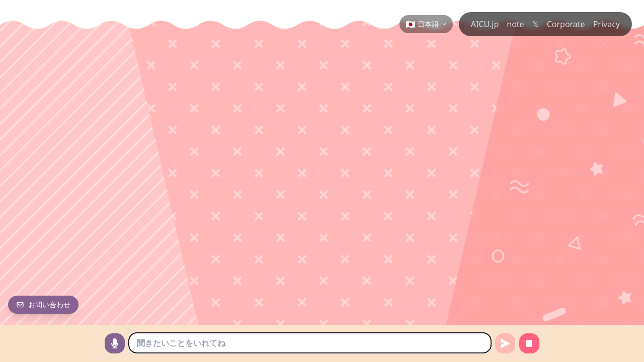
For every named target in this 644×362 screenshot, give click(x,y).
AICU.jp (485, 24)
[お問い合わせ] (43, 305)
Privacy (607, 24)
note (515, 24)
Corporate (566, 24)
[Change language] (426, 24)
